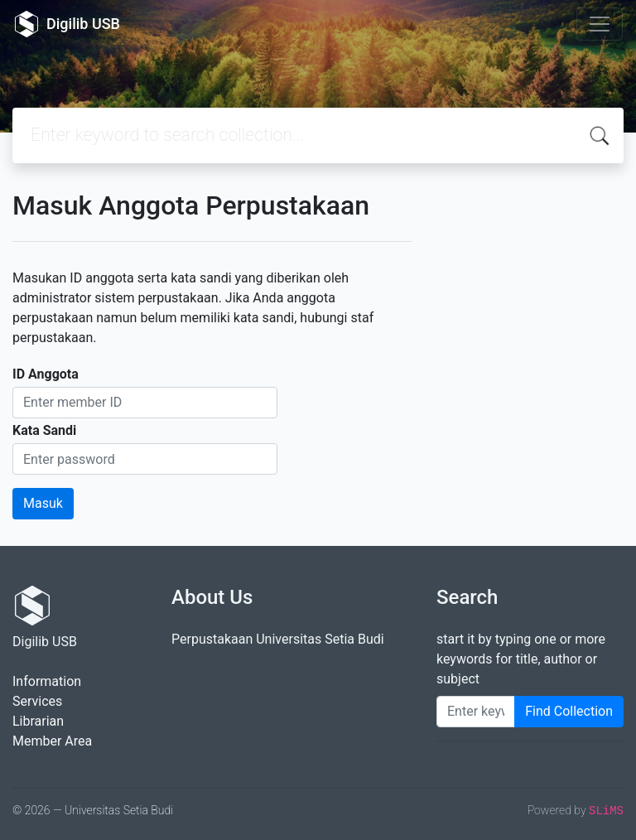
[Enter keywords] (476, 712)
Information (47, 681)
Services (37, 701)
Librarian (38, 721)
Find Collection (569, 711)
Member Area (52, 741)
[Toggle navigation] (600, 24)
